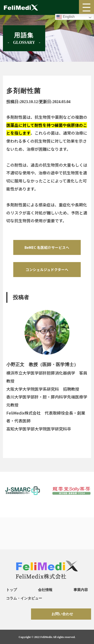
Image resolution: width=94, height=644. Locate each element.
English (66, 17)
